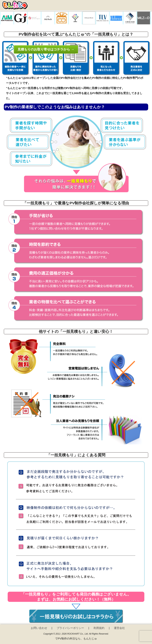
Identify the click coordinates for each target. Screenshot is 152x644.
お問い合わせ (39, 628)
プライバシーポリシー (70, 628)
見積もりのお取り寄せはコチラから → (46, 49)
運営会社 (119, 628)
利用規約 (99, 628)
